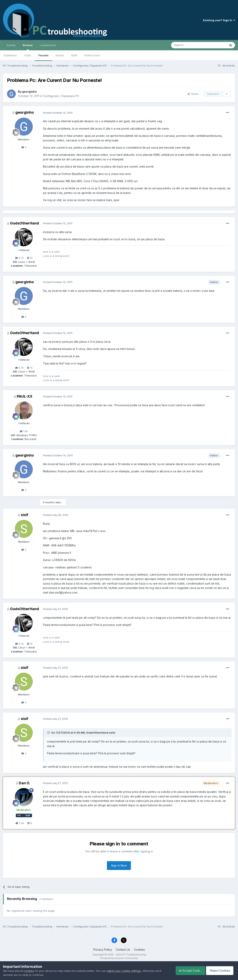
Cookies (139, 950)
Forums (43, 55)
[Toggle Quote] (49, 733)
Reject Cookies (220, 971)
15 (30, 258)
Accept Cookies (188, 971)
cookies (29, 971)
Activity (11, 45)
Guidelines (10, 55)
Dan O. (24, 783)
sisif (24, 515)
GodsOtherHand (24, 223)
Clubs (28, 55)
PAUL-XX (25, 396)
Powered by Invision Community (119, 958)
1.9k (24, 431)
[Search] (188, 45)
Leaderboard (48, 45)
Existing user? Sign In (219, 20)
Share (193, 94)
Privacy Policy (103, 950)
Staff (74, 55)
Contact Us (123, 950)
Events (60, 55)
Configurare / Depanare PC (61, 96)
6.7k (19, 258)
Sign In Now (119, 865)
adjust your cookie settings (124, 971)
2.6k (20, 823)
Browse (28, 47)
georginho (29, 92)
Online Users (92, 55)
